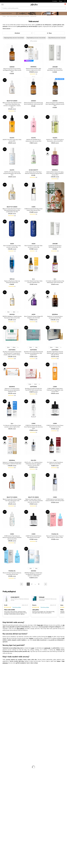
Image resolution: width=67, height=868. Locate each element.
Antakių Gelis (3, 767)
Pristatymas (16, 806)
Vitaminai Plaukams (5, 779)
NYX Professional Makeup (6, 694)
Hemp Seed (3, 726)
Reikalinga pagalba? (6, 843)
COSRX (2, 692)
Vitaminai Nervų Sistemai (6, 788)
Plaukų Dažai (3, 750)
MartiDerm (3, 687)
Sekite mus (4, 854)
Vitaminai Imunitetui (5, 789)
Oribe (1, 713)
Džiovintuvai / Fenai (5, 747)
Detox (2, 786)
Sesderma (2, 677)
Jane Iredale (3, 680)
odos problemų (20, 628)
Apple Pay (5, 806)
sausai (33, 648)
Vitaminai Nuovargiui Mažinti (7, 783)
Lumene (2, 733)
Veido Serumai (4, 755)
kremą (58, 661)
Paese (1, 699)
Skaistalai (2, 776)
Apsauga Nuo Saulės (5, 762)
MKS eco (2, 715)
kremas (50, 637)
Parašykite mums (5, 848)
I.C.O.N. (2, 682)
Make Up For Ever (4, 732)
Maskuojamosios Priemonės (7, 769)
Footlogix (2, 718)
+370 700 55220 (5, 844)
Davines (2, 669)
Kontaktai (55, 1)
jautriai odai (47, 648)
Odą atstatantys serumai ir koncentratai (36, 38)
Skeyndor (2, 706)
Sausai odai (40, 625)
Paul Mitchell (3, 730)
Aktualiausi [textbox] (17, 33)
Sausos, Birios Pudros (5, 771)
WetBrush (2, 679)
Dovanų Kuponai (17, 808)
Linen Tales (3, 691)
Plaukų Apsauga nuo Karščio (7, 749)
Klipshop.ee (27, 817)
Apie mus (16, 801)
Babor (1, 672)
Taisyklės (5, 801)
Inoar (1, 674)
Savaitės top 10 (28, 802)
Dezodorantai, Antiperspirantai (7, 761)
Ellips (1, 701)
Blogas (61, 1)
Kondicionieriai (4, 740)
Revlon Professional (5, 711)
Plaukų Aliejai (3, 742)
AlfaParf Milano (4, 725)
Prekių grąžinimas (23, 793)
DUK (4, 811)
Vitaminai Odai (4, 784)
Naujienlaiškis (7, 826)
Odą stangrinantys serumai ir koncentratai (14, 38)
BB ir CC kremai (4, 772)
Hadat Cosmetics (4, 709)
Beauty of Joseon (4, 686)
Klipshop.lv (27, 814)
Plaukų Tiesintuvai (4, 745)
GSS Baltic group (27, 811)
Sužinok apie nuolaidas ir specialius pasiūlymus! (9, 829)
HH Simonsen (3, 723)
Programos (27, 799)
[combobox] (18, 33)
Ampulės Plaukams (5, 744)
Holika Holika (3, 721)
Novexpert (3, 735)
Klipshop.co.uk (28, 816)
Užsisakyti (8, 838)
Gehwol (2, 697)
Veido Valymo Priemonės (6, 757)
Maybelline (3, 684)
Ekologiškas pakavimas (40, 793)
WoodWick (3, 689)
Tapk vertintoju (28, 801)
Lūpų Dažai (3, 778)
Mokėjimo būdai (17, 804)
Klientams (16, 799)
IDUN (1, 728)
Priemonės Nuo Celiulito (6, 759)
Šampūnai (2, 738)
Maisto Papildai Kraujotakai (6, 791)
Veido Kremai (3, 752)
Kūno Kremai (3, 754)
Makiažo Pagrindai (4, 766)
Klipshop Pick (27, 808)
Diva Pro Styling (4, 708)
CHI (1, 720)
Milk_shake (3, 670)
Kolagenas (2, 781)
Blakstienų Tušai (4, 774)
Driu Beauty (3, 703)
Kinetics (2, 716)
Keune (2, 696)
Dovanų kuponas (39, 799)
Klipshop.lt (6, 799)
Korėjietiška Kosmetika (5, 764)
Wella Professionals (5, 704)
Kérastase (2, 675)
